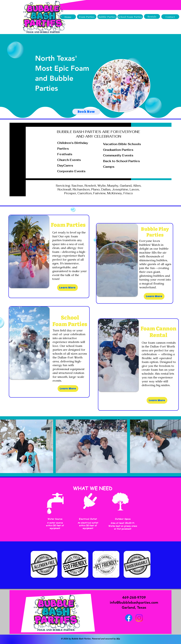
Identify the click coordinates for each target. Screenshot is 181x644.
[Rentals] (152, 16)
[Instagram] (139, 618)
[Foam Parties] (87, 17)
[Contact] (170, 17)
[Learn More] (67, 288)
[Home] (68, 17)
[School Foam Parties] (130, 17)
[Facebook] (129, 618)
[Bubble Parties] (107, 17)
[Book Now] (86, 112)
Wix (118, 639)
